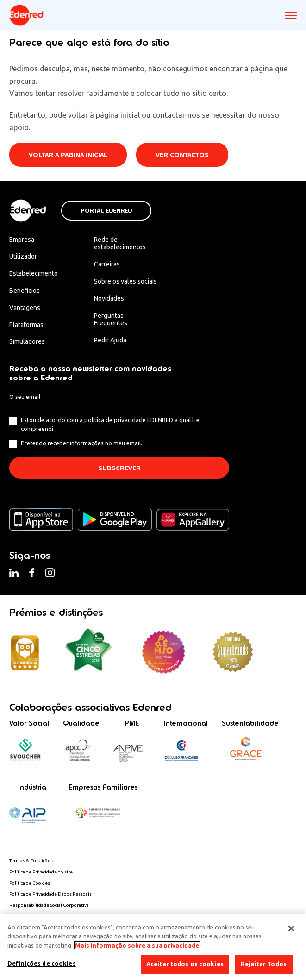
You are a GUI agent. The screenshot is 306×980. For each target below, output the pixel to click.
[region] (153, 947)
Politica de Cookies (30, 883)
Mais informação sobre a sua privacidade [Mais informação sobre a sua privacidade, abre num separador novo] (137, 945)
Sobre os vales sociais (125, 281)
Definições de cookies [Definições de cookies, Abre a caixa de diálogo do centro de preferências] (42, 963)
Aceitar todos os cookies (185, 964)
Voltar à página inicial (68, 155)
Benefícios (25, 291)
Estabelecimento (34, 273)
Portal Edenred (106, 211)
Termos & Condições (31, 861)
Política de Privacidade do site (41, 872)
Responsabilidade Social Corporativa (49, 905)
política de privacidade (115, 420)
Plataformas (26, 325)
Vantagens (25, 308)
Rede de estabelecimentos (120, 243)
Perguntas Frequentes (111, 319)
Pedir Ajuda (110, 340)
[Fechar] (291, 929)
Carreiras (107, 264)
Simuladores (27, 341)
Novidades (109, 298)
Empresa (22, 240)
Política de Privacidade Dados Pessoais (50, 894)
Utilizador (23, 256)
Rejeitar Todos (264, 964)
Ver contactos (182, 155)
